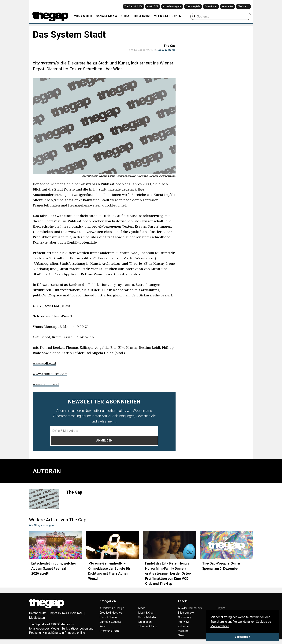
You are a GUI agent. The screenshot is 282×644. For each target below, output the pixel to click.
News (181, 635)
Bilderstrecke (186, 613)
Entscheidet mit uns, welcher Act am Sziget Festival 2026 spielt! (54, 568)
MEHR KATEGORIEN (167, 16)
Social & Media (106, 16)
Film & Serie (141, 16)
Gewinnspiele (193, 6)
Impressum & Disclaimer (66, 613)
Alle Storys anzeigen (41, 525)
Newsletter (227, 6)
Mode (142, 608)
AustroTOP (153, 6)
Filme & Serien (108, 617)
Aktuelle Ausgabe (172, 6)
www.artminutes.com (50, 374)
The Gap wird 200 (134, 6)
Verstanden (242, 637)
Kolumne (183, 626)
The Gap (170, 46)
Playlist (221, 608)
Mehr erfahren (220, 626)
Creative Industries (111, 613)
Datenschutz (37, 613)
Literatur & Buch (109, 631)
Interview (184, 622)
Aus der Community (190, 608)
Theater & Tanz (148, 626)
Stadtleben (145, 622)
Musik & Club (83, 16)
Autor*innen (211, 6)
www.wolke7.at (45, 363)
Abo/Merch (243, 6)
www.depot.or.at (46, 384)
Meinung (183, 631)
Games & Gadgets (110, 622)
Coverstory (185, 617)
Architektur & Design (112, 608)
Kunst (125, 16)
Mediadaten (37, 618)
